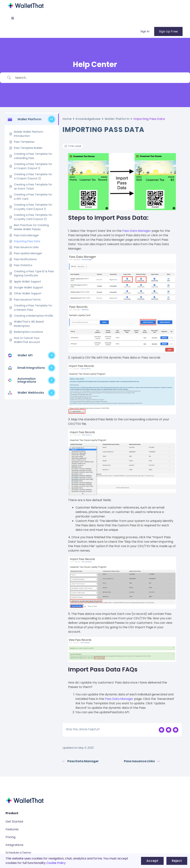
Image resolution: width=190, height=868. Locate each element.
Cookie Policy (56, 863)
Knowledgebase (88, 119)
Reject (177, 861)
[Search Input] (100, 78)
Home (67, 119)
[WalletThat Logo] (26, 3)
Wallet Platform (117, 119)
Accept (152, 861)
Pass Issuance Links (142, 761)
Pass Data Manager (137, 231)
